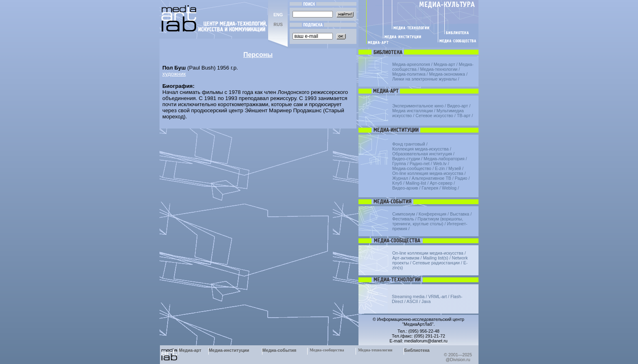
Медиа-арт (445, 64)
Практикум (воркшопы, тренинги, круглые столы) (428, 221)
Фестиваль (403, 219)
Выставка (460, 214)
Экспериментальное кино (418, 106)
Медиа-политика (409, 74)
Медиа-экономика (447, 74)
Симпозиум (404, 214)
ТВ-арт (464, 116)
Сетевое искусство (434, 116)
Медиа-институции (229, 350)
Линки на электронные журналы (424, 79)
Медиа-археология (411, 64)
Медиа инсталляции (413, 111)
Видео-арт (458, 106)
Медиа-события (280, 350)
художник (174, 74)
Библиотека (417, 350)
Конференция (433, 214)
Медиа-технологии (439, 69)
